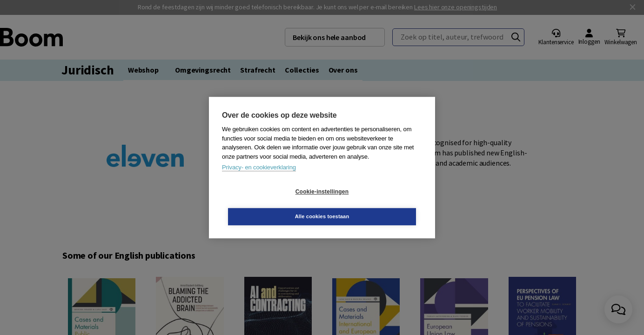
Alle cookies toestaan (378, 204)
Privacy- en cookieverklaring (259, 180)
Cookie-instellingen (267, 204)
